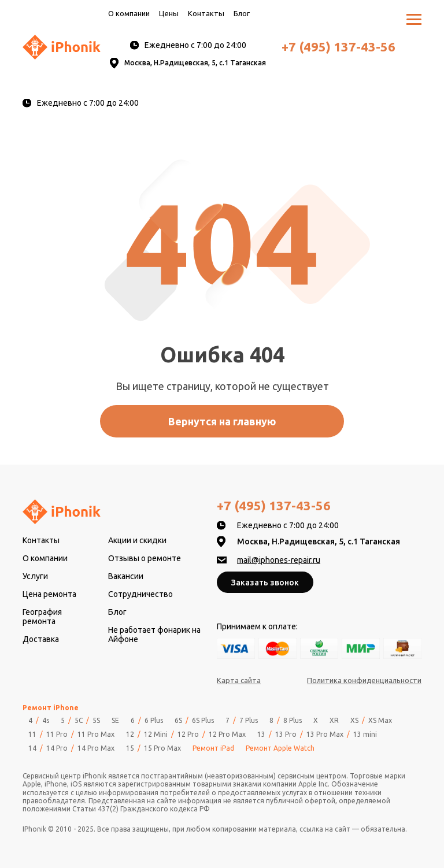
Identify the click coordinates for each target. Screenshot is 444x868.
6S (178, 721)
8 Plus (293, 721)
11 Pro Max (96, 735)
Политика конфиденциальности (364, 680)
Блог (242, 13)
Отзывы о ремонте (145, 558)
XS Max (380, 721)
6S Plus (203, 721)
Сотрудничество (140, 594)
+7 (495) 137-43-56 (338, 47)
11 (32, 735)
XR (334, 721)
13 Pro (286, 735)
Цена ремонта (49, 594)
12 (130, 735)
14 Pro (57, 748)
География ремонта (42, 617)
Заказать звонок (265, 583)
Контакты (206, 13)
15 (130, 748)
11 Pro (57, 735)
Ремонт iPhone (51, 708)
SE (115, 721)
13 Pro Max (325, 735)
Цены (169, 13)
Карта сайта (239, 680)
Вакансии (126, 576)
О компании (129, 13)
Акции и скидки (137, 540)
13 (261, 735)
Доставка (41, 639)
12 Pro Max (227, 735)
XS (354, 721)
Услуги (35, 576)
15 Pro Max (162, 748)
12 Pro (188, 735)
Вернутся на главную (222, 421)
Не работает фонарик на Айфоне (154, 635)
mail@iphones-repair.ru (279, 560)
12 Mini (156, 735)
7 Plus (249, 721)
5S (96, 721)
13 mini (365, 735)
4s (46, 721)
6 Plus (154, 721)
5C (79, 721)
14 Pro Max (96, 748)
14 (32, 748)
